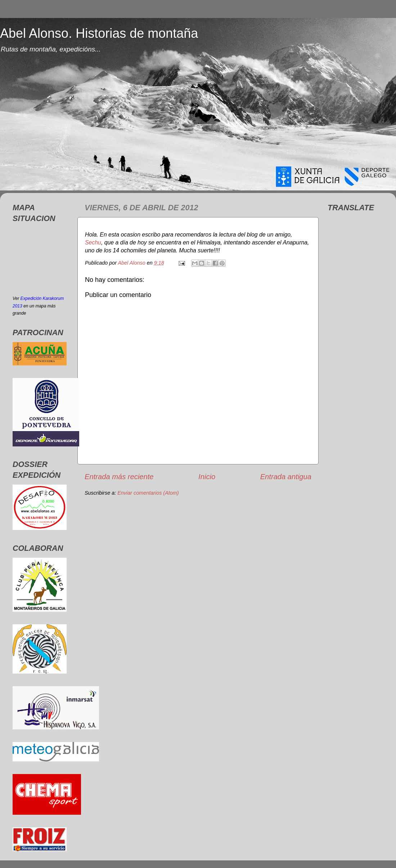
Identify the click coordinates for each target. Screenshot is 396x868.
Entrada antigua (286, 477)
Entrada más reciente (119, 477)
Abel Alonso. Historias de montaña (99, 33)
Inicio (207, 477)
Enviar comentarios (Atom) (148, 493)
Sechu (93, 242)
